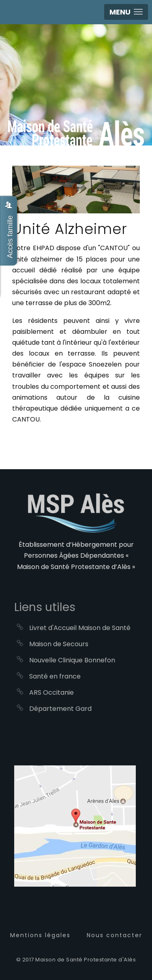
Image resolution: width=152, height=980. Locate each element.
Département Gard (60, 709)
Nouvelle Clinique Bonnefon (72, 660)
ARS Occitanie (51, 692)
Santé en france (55, 676)
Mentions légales (40, 935)
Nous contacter (115, 935)
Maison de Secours (59, 644)
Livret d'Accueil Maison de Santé (80, 628)
